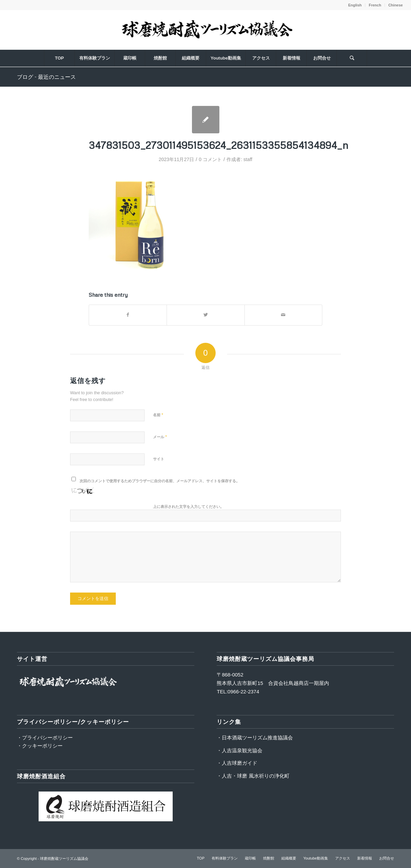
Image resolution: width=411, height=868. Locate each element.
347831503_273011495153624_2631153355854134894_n (219, 145)
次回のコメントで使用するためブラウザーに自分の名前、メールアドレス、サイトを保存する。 (160, 481)
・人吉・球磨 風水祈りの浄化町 (253, 776)
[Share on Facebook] (128, 315)
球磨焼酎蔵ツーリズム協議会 (64, 859)
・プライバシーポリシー (45, 738)
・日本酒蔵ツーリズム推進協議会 (255, 738)
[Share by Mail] (283, 315)
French (375, 5)
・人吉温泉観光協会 (240, 750)
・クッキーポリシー (40, 746)
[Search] (352, 58)
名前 (158, 415)
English (355, 5)
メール (160, 437)
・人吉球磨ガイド (237, 763)
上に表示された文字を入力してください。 (188, 507)
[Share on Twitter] (205, 315)
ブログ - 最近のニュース (46, 77)
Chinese (396, 5)
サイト (159, 459)
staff (248, 159)
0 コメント (210, 159)
